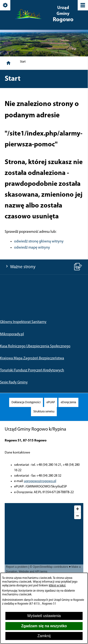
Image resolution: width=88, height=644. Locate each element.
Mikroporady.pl (12, 334)
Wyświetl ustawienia (44, 616)
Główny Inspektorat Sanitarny (23, 322)
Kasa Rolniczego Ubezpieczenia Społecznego (35, 346)
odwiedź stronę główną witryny (39, 241)
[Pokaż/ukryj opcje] (6, 6)
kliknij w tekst (57, 586)
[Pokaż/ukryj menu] (82, 6)
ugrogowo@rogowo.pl (40, 481)
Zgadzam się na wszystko (44, 626)
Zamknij (44, 636)
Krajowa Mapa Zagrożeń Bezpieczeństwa (32, 358)
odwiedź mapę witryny (32, 248)
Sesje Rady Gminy (14, 382)
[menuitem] (26, 402)
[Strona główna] (8, 63)
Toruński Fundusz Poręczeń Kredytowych (32, 370)
